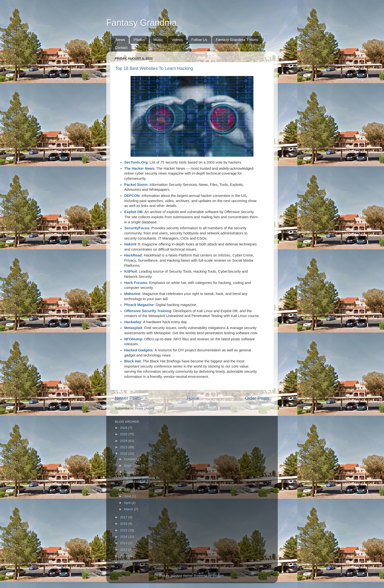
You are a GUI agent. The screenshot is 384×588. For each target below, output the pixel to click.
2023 (124, 447)
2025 (124, 434)
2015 (124, 530)
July (127, 490)
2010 (124, 562)
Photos (139, 40)
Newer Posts (128, 398)
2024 (124, 441)
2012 (124, 550)
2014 (124, 537)
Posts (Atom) (145, 408)
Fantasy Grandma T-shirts (237, 40)
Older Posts (257, 398)
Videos (177, 40)
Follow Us (199, 40)
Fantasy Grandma (142, 23)
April (128, 503)
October (130, 459)
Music (158, 40)
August (130, 472)
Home (193, 398)
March (129, 509)
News (120, 40)
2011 (124, 556)
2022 (124, 454)
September (132, 466)
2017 (124, 517)
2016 (124, 524)
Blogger (218, 576)
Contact (121, 47)
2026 (124, 428)
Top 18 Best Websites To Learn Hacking (154, 68)
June (128, 496)
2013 (124, 543)
